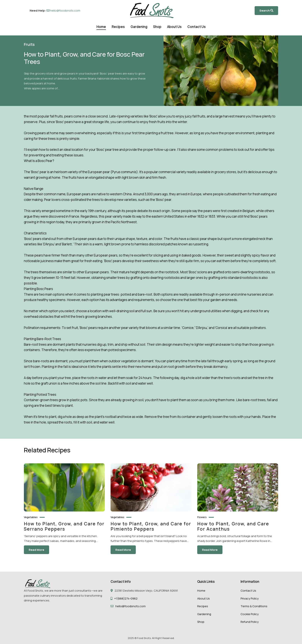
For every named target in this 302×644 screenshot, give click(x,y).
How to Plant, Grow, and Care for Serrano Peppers (64, 527)
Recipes (118, 27)
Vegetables (31, 517)
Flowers (202, 517)
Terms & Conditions (254, 606)
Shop (157, 27)
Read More (36, 550)
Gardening (139, 27)
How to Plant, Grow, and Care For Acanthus (233, 527)
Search (266, 10)
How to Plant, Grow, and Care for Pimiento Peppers (151, 527)
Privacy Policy (250, 598)
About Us (174, 27)
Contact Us (197, 27)
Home (101, 27)
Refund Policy (250, 622)
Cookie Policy (250, 614)
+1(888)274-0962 (126, 598)
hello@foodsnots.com (63, 10)
